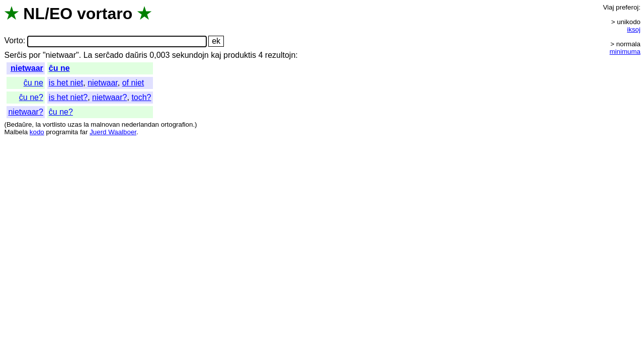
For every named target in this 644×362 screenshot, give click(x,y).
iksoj (634, 29)
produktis (240, 55)
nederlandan (140, 124)
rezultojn (280, 55)
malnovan (105, 124)
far (84, 132)
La (88, 55)
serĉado (109, 55)
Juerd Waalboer (113, 132)
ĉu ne (59, 68)
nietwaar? (109, 97)
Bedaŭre (19, 124)
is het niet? (68, 97)
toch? (141, 97)
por (34, 55)
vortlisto (54, 124)
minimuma (625, 52)
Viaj (608, 7)
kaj (216, 55)
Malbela (16, 132)
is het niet (66, 83)
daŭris (136, 55)
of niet (133, 83)
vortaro (105, 14)
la (38, 124)
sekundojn (190, 55)
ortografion (177, 124)
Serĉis (15, 55)
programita (62, 132)
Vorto (13, 41)
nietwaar (27, 68)
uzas (74, 124)
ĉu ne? (31, 97)
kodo (37, 132)
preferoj (627, 7)
